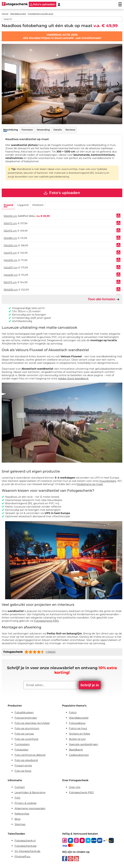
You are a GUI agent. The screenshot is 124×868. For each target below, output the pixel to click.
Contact (20, 787)
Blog (17, 819)
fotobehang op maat (90, 484)
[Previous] (6, 84)
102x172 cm (10, 231)
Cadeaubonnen (79, 755)
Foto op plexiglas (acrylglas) (32, 723)
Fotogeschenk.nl (25, 841)
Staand (8, 205)
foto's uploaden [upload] (43, 4)
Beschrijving (11, 130)
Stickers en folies (79, 734)
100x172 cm (10, 224)
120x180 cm (10, 238)
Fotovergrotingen (26, 718)
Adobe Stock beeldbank (73, 379)
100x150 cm (10, 216)
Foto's (73, 713)
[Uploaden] (118, 216)
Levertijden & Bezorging (30, 793)
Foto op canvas (24, 734)
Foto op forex (23, 771)
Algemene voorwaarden (30, 808)
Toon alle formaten (104, 299)
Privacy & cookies (25, 803)
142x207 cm (11, 268)
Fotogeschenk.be (26, 846)
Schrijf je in (90, 685)
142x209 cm (11, 275)
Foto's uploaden (62, 193)
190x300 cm (11, 290)
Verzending (43, 130)
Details (58, 130)
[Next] (118, 84)
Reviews (70, 130)
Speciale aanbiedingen (84, 744)
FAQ (17, 798)
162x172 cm (10, 282)
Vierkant (38, 205)
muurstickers (108, 481)
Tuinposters (22, 744)
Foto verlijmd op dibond (30, 755)
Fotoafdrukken (24, 713)
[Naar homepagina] (15, 4)
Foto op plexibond (26, 760)
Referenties (22, 814)
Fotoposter (22, 750)
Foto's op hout (78, 728)
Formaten (27, 130)
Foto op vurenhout (26, 739)
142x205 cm (11, 260)
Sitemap (20, 824)
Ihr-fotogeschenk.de (27, 851)
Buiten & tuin (77, 739)
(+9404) (51, 652)
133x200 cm (11, 246)
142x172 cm (10, 253)
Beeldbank (76, 750)
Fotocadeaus (77, 723)
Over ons (75, 787)
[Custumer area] (59, 4)
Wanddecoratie (79, 718)
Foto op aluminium (27, 728)
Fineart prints (23, 766)
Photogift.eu (22, 857)
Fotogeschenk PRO (46, 621)
